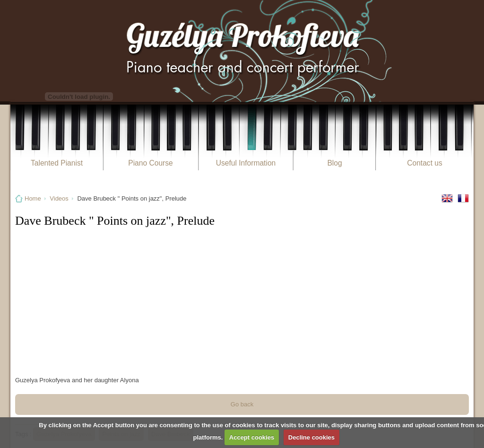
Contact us (425, 163)
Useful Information (246, 163)
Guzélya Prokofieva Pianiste (242, 51)
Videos (59, 198)
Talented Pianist (57, 163)
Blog (334, 163)
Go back (242, 404)
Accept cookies (252, 437)
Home (33, 198)
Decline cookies (311, 437)
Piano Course (150, 163)
